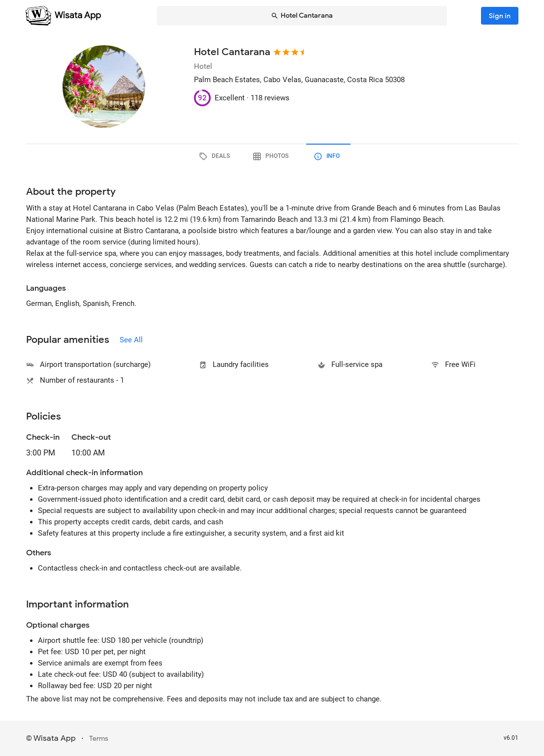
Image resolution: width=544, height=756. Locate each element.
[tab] (216, 156)
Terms (99, 739)
